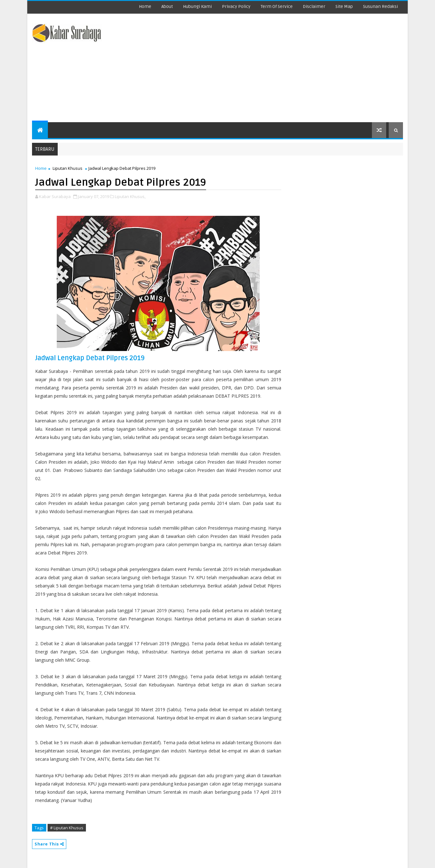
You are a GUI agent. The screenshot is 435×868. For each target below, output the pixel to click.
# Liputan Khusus (67, 828)
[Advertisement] (287, 68)
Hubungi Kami (197, 7)
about (167, 7)
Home (145, 7)
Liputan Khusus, (130, 196)
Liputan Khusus (68, 168)
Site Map (344, 7)
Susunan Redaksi (380, 7)
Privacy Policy (236, 7)
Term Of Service (277, 7)
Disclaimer (314, 7)
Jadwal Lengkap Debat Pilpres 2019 (90, 358)
